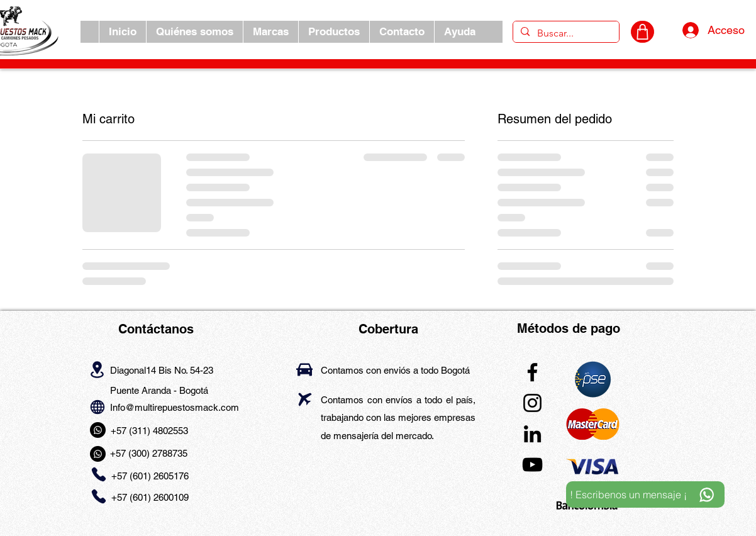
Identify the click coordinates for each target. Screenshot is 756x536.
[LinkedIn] (532, 434)
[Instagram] (532, 403)
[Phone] (98, 475)
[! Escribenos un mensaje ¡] (645, 494)
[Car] (304, 370)
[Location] (97, 369)
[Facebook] (532, 372)
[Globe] (97, 407)
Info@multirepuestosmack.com (175, 407)
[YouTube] (532, 465)
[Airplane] (305, 399)
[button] (270, 32)
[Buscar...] (565, 33)
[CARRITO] (642, 32)
